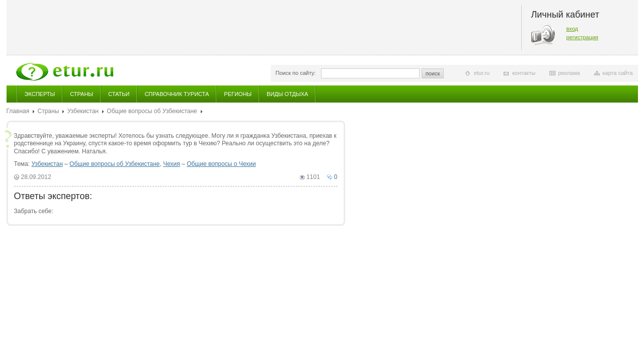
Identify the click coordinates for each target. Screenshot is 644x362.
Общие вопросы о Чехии (221, 164)
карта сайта (618, 73)
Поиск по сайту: (296, 73)
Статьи (119, 94)
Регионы (238, 94)
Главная (18, 111)
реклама (569, 73)
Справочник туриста (177, 94)
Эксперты (40, 94)
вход (573, 29)
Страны (82, 94)
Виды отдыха (287, 94)
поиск (433, 73)
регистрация (583, 37)
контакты (524, 73)
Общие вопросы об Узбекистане (152, 111)
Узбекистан (83, 111)
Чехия (172, 164)
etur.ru (482, 73)
